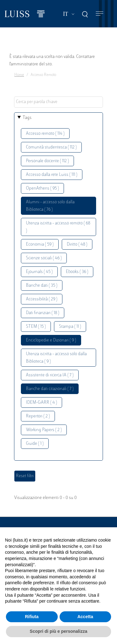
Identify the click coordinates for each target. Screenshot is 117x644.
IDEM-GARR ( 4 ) (41, 403)
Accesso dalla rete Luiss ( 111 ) (52, 175)
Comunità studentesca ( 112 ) (51, 147)
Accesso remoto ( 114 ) (45, 134)
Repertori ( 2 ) (38, 416)
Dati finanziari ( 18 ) (43, 313)
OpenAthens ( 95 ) (42, 188)
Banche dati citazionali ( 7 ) (50, 389)
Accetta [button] (85, 617)
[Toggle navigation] (100, 14)
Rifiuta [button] (32, 617)
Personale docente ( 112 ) (47, 161)
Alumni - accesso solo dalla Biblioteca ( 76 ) (50, 206)
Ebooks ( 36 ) (77, 272)
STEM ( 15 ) (36, 327)
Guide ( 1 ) (35, 444)
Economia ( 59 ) (40, 244)
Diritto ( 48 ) (77, 244)
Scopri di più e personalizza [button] (58, 631)
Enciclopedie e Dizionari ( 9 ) (51, 340)
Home (19, 75)
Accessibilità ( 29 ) (42, 299)
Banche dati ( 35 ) (42, 286)
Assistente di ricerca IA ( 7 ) (50, 375)
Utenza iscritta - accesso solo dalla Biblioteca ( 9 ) (56, 358)
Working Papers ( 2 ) (44, 430)
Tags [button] (27, 118)
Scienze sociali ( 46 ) (44, 258)
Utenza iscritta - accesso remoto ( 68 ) (58, 227)
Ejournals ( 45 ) (39, 272)
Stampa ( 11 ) (70, 327)
